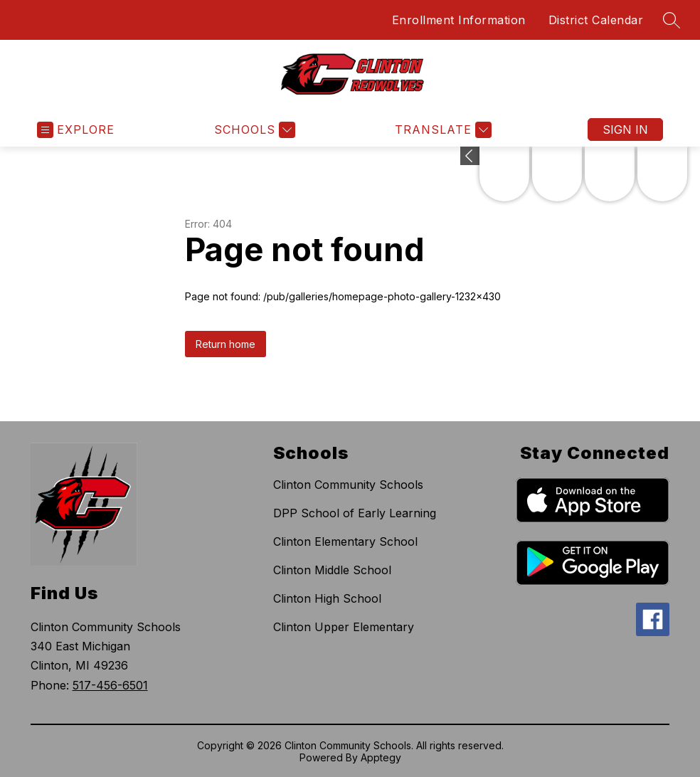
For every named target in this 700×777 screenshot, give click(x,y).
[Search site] (672, 20)
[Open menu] (76, 130)
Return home (226, 344)
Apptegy (381, 757)
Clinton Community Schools (348, 485)
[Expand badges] (470, 156)
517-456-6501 (110, 685)
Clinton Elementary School (345, 541)
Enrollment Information (459, 20)
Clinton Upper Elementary (344, 627)
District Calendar (596, 20)
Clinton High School (327, 598)
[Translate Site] (441, 130)
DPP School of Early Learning (355, 513)
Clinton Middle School (332, 570)
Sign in (625, 129)
